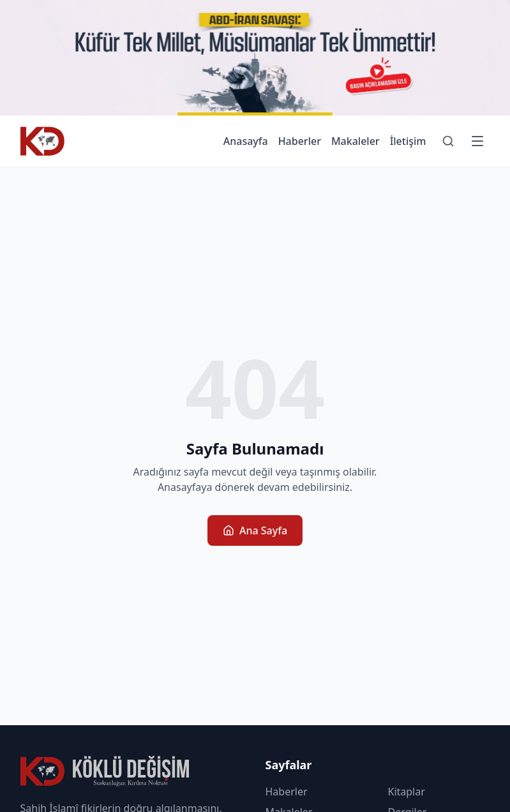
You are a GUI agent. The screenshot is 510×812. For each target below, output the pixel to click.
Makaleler (356, 141)
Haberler (300, 141)
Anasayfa (246, 141)
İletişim (408, 141)
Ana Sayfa (255, 530)
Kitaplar (407, 792)
